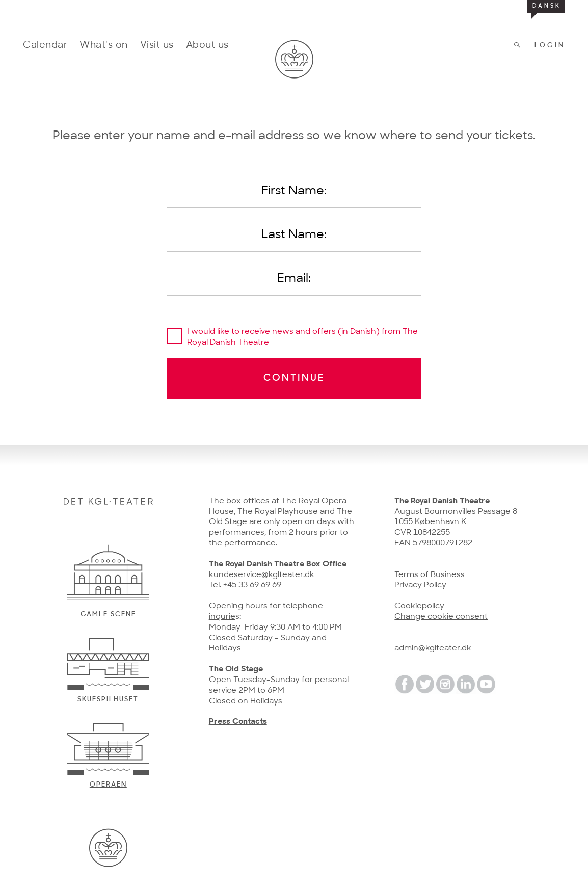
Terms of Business (430, 575)
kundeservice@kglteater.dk (262, 575)
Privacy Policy (420, 585)
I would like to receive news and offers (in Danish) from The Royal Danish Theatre (302, 337)
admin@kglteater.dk (433, 648)
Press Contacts (238, 722)
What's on (104, 46)
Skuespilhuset (108, 700)
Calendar (45, 46)
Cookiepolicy (419, 606)
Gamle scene (108, 615)
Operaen (108, 785)
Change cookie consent (441, 617)
